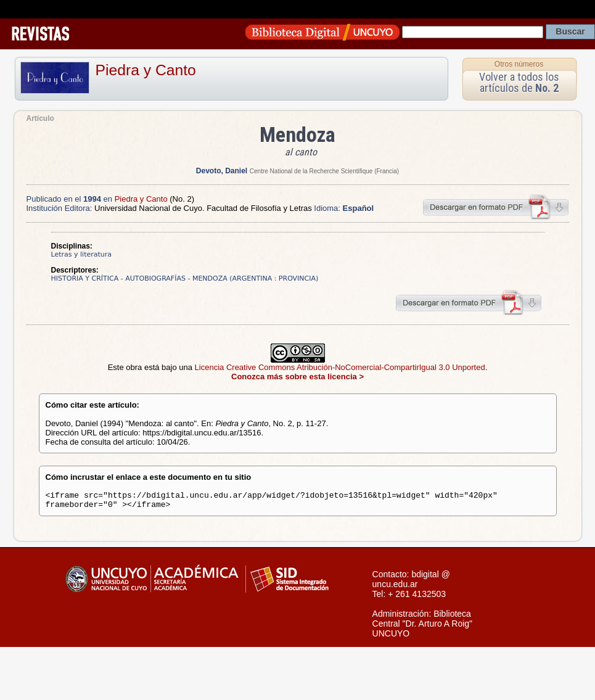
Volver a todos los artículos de (519, 82)
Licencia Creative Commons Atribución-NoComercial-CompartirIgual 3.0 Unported (340, 367)
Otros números (519, 64)
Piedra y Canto (146, 70)
